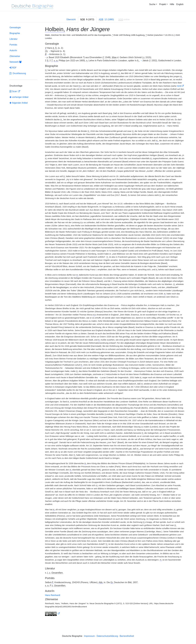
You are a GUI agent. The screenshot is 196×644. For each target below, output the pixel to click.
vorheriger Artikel (19, 97)
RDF (13, 68)
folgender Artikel (19, 103)
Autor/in (13, 50)
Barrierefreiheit (127, 636)
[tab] (87, 20)
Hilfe (172, 4)
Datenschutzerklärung (107, 636)
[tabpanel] (98, 322)
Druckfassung (18, 73)
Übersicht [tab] (71, 19)
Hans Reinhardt (53, 595)
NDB (179, 86)
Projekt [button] (163, 4)
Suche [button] (152, 4)
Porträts (13, 45)
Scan (14, 91)
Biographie (15, 33)
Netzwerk (16, 62)
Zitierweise (15, 56)
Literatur (14, 39)
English (180, 4)
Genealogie (15, 27)
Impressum (89, 636)
